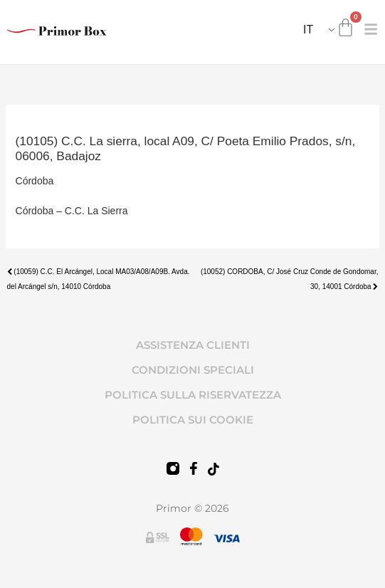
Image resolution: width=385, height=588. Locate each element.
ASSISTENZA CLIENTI (193, 345)
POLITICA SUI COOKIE (193, 420)
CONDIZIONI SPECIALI (193, 370)
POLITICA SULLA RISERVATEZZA (193, 395)
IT (308, 30)
